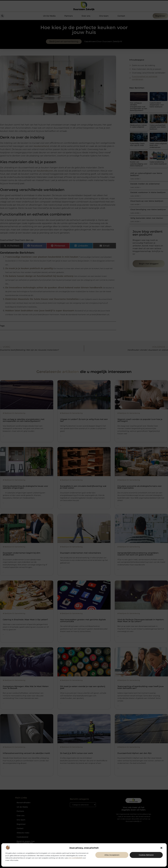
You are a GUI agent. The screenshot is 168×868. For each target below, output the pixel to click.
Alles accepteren (112, 855)
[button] (161, 848)
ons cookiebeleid (75, 858)
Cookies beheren (146, 855)
